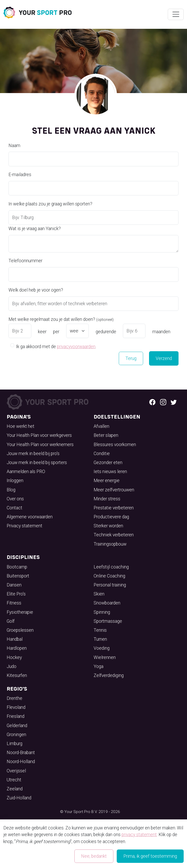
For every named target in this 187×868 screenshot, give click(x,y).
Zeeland (15, 789)
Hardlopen (17, 648)
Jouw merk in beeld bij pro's (33, 454)
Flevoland (16, 707)
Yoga (99, 666)
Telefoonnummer (25, 261)
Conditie (102, 454)
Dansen (14, 585)
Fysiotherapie (20, 612)
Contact (14, 508)
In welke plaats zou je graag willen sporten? (50, 204)
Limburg (14, 744)
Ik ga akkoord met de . (56, 346)
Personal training (110, 585)
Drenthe (14, 698)
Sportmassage (108, 621)
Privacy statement (24, 526)
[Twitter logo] (174, 402)
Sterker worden (108, 526)
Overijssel (16, 771)
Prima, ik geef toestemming (150, 856)
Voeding (102, 648)
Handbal (15, 639)
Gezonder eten (108, 463)
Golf (11, 621)
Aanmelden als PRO (26, 472)
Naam (14, 146)
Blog (11, 490)
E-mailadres (20, 175)
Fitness (14, 603)
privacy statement (139, 835)
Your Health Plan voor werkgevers (39, 435)
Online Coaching (109, 576)
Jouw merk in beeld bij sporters (37, 463)
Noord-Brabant (21, 753)
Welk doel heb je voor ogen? (36, 290)
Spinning (102, 612)
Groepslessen (20, 630)
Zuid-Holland (19, 798)
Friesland (16, 716)
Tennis (100, 630)
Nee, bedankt (94, 856)
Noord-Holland (21, 762)
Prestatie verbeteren (114, 508)
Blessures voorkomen (115, 445)
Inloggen (15, 481)
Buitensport (18, 576)
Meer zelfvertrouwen (114, 490)
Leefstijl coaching (111, 567)
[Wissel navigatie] (176, 14)
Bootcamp (17, 567)
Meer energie (107, 481)
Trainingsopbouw (110, 544)
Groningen (16, 735)
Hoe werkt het (21, 426)
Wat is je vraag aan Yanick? (35, 229)
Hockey (14, 657)
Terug (131, 358)
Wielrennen (105, 657)
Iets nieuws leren (110, 472)
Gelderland (17, 726)
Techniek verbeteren (114, 535)
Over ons (15, 499)
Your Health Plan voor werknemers (40, 445)
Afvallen (101, 426)
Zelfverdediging (109, 675)
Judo (12, 666)
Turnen (100, 639)
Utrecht (14, 780)
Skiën (99, 594)
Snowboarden (107, 603)
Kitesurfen (17, 675)
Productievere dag (111, 517)
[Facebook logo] (152, 402)
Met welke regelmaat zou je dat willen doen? (61, 319)
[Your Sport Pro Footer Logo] (48, 401)
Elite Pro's (16, 594)
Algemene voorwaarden (30, 517)
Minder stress (107, 499)
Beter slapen (106, 435)
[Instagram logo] (163, 402)
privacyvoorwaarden (76, 347)
